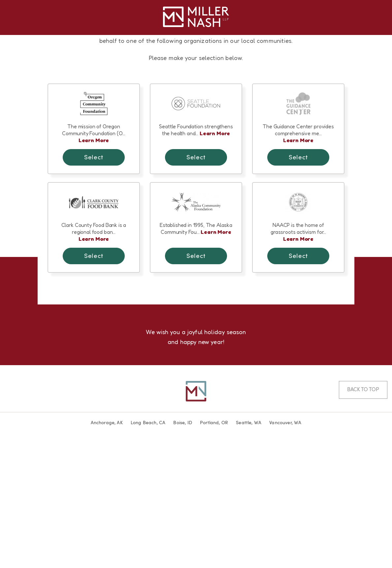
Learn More (94, 266)
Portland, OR (214, 549)
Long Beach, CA (148, 549)
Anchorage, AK (107, 549)
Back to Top (363, 516)
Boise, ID (183, 549)
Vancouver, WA (285, 549)
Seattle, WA (249, 549)
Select (94, 284)
